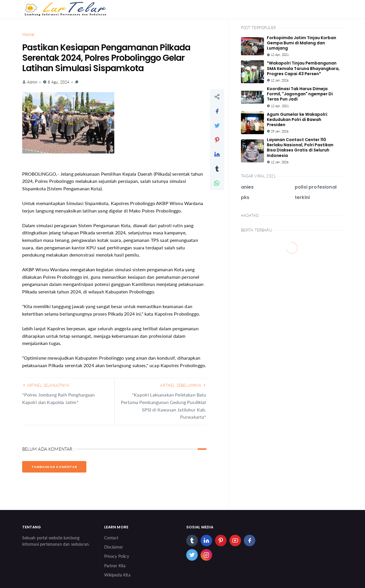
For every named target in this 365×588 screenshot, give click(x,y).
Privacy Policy (117, 556)
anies (247, 187)
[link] (77, 82)
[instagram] (206, 555)
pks (245, 197)
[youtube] (235, 540)
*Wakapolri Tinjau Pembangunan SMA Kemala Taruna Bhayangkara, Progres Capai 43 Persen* (303, 68)
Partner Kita (115, 566)
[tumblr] (192, 540)
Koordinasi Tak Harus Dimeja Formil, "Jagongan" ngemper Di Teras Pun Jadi (300, 94)
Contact (111, 538)
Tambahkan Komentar (54, 467)
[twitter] (192, 555)
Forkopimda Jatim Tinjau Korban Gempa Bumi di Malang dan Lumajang (302, 43)
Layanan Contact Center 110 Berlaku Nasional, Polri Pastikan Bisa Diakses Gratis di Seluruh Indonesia (300, 148)
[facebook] (250, 540)
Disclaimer (114, 547)
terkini (302, 197)
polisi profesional (316, 187)
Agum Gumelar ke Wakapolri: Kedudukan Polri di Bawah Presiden (297, 120)
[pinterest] (221, 540)
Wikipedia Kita (117, 575)
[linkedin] (206, 540)
